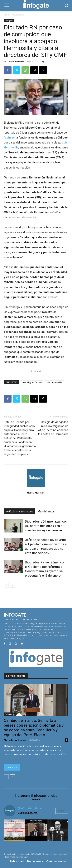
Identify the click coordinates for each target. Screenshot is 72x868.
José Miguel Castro (32, 382)
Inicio (7, 15)
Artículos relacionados (20, 511)
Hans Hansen (16, 61)
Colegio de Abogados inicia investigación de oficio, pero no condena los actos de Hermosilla (53, 428)
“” (10, 138)
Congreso (19, 15)
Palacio (9, 714)
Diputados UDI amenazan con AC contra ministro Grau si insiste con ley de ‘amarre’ (46, 526)
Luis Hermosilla (54, 382)
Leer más (12, 767)
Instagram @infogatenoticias (36, 796)
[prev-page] (6, 585)
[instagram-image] (15, 830)
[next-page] (12, 585)
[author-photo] (36, 487)
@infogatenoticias (30, 808)
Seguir (62, 811)
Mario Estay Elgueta (15, 740)
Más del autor (46, 511)
